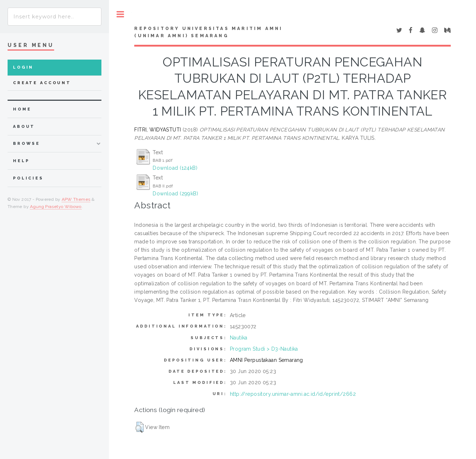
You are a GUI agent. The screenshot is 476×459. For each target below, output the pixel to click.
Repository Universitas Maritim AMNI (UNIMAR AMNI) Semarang (208, 32)
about (24, 127)
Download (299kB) (175, 194)
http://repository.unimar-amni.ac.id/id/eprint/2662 (293, 394)
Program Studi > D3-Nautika (264, 349)
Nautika (239, 338)
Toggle (120, 14)
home (22, 109)
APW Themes (76, 199)
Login (23, 67)
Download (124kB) (175, 168)
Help (21, 161)
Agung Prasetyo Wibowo (56, 207)
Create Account (42, 83)
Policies (28, 178)
